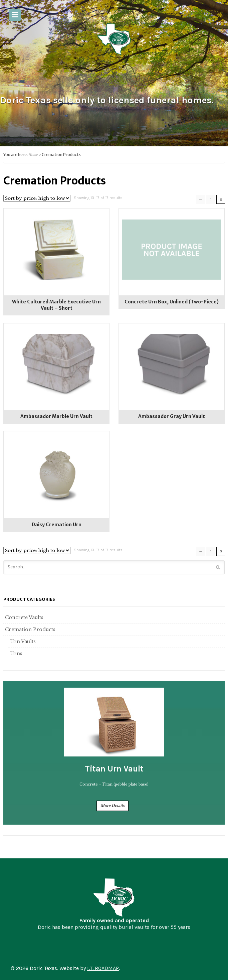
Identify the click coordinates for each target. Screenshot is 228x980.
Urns (15, 654)
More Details (112, 806)
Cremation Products (29, 629)
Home (33, 155)
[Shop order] (37, 198)
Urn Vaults (22, 642)
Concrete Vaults (23, 617)
